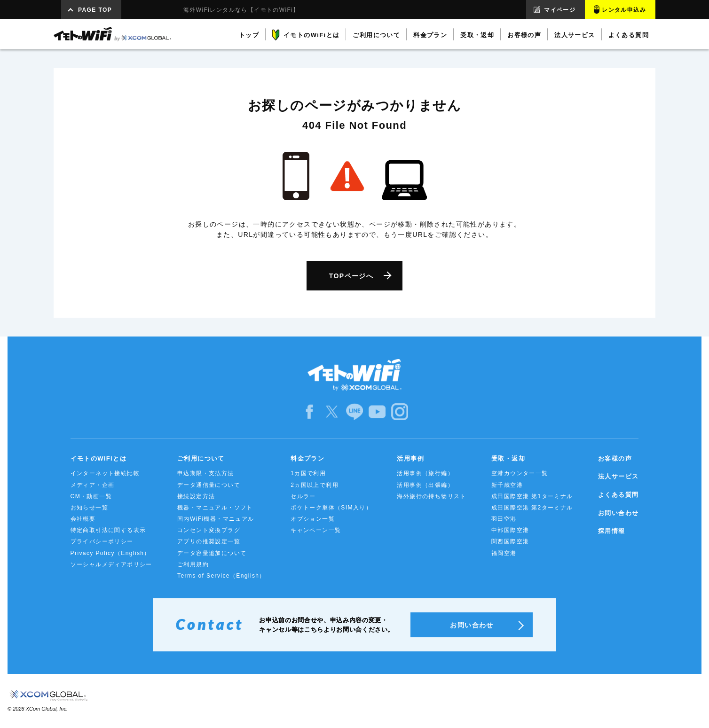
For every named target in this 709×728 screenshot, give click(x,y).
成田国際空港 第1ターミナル (532, 496)
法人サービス (618, 476)
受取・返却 (508, 458)
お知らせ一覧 (89, 508)
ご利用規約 (193, 564)
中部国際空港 (510, 530)
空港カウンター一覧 (520, 473)
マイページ (560, 10)
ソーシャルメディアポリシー (111, 564)
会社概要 (83, 519)
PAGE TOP (95, 10)
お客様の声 (615, 458)
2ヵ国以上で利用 (315, 485)
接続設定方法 (196, 496)
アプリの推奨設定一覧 (209, 541)
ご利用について (201, 458)
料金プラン (307, 458)
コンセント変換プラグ (209, 530)
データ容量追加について (212, 553)
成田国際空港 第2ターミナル (532, 508)
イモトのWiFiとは (98, 458)
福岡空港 (504, 553)
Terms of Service (221, 576)
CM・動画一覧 (91, 496)
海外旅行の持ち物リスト (431, 496)
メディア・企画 (93, 485)
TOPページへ (351, 276)
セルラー (303, 496)
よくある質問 (618, 495)
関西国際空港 (510, 541)
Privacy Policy (110, 553)
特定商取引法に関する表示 (108, 530)
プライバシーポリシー (102, 541)
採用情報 (612, 531)
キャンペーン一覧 (316, 530)
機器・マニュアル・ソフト (215, 508)
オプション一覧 (313, 519)
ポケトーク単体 (331, 508)
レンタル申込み (624, 10)
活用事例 (410, 458)
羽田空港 (504, 519)
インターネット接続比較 (105, 473)
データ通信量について (209, 485)
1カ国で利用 (308, 473)
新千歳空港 (507, 485)
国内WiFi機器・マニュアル (216, 519)
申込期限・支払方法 (206, 473)
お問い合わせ (618, 513)
